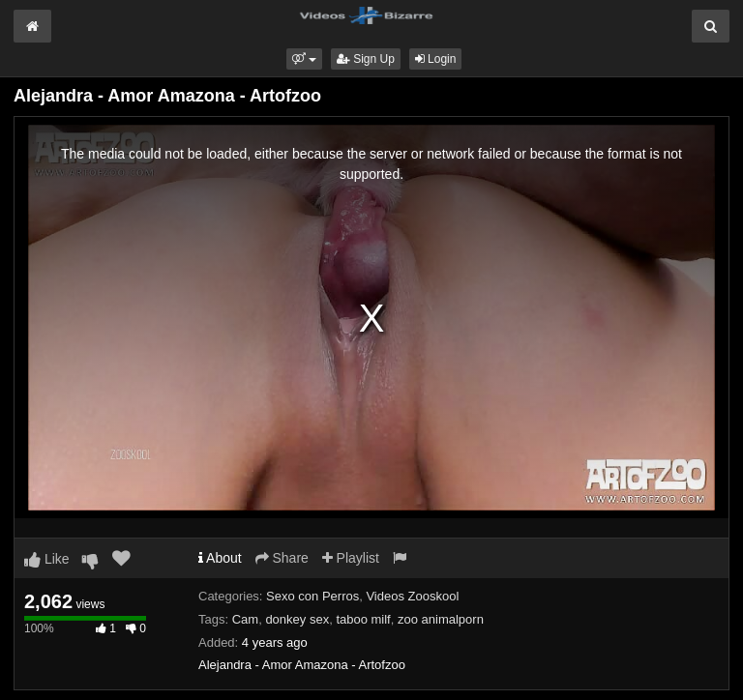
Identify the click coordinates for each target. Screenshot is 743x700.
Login (436, 59)
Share (282, 558)
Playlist (351, 558)
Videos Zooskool (412, 596)
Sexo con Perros (312, 596)
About (220, 558)
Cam (245, 619)
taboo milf (363, 619)
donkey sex (297, 619)
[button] (304, 59)
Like (47, 559)
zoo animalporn (441, 619)
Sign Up (366, 59)
